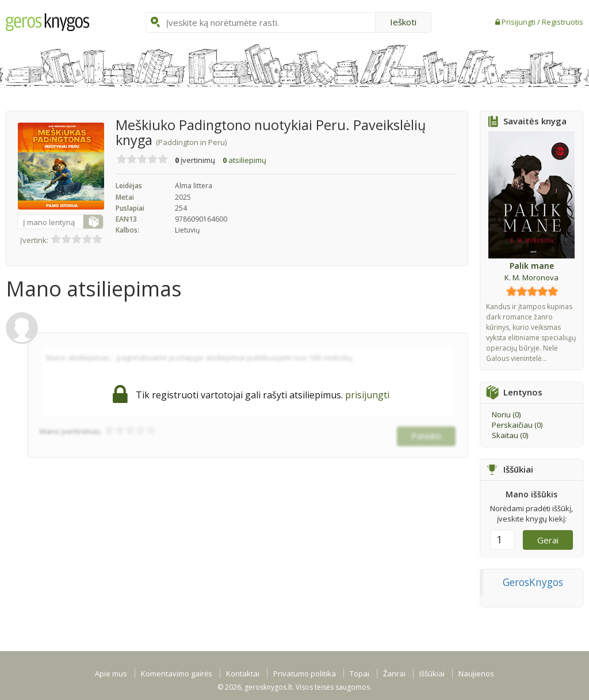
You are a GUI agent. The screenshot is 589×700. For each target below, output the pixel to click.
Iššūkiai (432, 674)
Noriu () (506, 414)
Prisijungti (519, 22)
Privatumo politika (305, 674)
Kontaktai (243, 674)
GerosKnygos (533, 582)
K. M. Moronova (531, 277)
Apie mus (111, 674)
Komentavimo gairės (177, 674)
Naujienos (476, 674)
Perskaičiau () (517, 425)
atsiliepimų (244, 160)
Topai (359, 674)
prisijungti (367, 395)
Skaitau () (510, 435)
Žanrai (394, 674)
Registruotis (563, 22)
